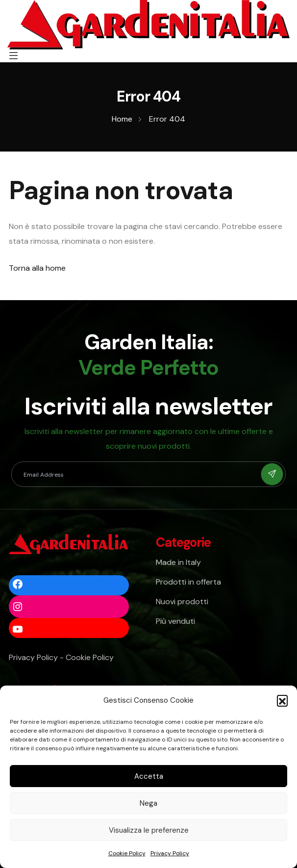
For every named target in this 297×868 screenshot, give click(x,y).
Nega (148, 803)
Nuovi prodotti (182, 601)
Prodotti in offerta (188, 582)
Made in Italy (178, 562)
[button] (282, 700)
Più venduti (175, 621)
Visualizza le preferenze (149, 830)
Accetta (149, 776)
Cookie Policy (127, 853)
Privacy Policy (170, 853)
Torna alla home (37, 268)
